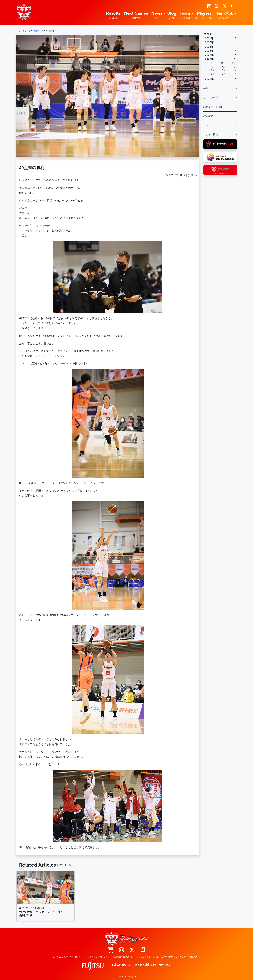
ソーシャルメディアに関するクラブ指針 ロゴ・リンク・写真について (168, 957)
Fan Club (225, 15)
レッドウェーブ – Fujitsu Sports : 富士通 (24, 12)
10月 (234, 63)
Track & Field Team (144, 965)
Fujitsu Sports (121, 965)
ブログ (208, 34)
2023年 (209, 51)
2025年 (209, 42)
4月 (235, 70)
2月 (224, 74)
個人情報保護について (122, 957)
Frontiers (164, 965)
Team (185, 15)
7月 (235, 67)
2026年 (209, 38)
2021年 (209, 59)
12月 (212, 63)
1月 (235, 74)
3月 (213, 74)
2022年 (209, 55)
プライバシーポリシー (98, 957)
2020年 (209, 79)
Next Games (136, 15)
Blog (172, 15)
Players (204, 15)
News (157, 15)
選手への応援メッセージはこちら (68, 957)
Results (113, 15)
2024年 (209, 47)
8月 (224, 67)
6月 (213, 70)
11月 (223, 63)
